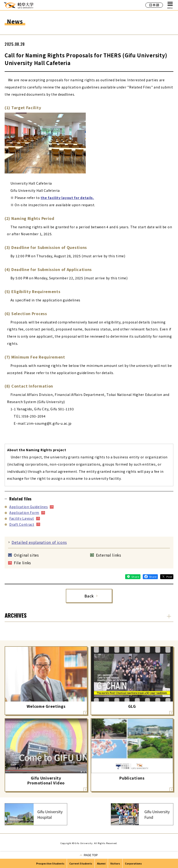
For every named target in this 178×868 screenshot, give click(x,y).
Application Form (24, 512)
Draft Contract (22, 524)
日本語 (154, 5)
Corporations (133, 863)
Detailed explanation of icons (39, 542)
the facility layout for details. (67, 198)
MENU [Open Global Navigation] (170, 5)
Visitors (115, 863)
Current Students (81, 863)
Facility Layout (22, 518)
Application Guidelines (29, 507)
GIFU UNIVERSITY (19, 5)
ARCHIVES (16, 615)
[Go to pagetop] (89, 855)
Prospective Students (50, 863)
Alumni (101, 863)
